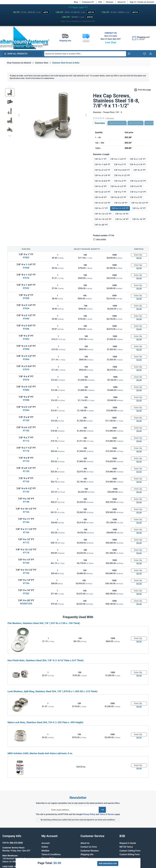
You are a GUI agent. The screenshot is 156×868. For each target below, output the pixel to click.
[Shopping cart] (141, 38)
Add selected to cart (108, 863)
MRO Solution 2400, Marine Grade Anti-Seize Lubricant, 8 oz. (40, 753)
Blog (76, 2)
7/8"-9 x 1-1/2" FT (138, 159)
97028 (26, 298)
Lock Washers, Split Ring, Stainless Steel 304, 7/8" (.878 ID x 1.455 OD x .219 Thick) (53, 691)
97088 (26, 400)
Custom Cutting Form (130, 851)
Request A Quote (128, 843)
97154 (26, 512)
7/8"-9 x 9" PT (136, 197)
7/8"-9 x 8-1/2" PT (118, 197)
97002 (26, 258)
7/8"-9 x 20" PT (101, 225)
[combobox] (85, 54)
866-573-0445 (111, 36)
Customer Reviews (90, 851)
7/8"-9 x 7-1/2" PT (138, 192)
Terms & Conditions (51, 854)
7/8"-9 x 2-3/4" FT (122, 170)
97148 (26, 502)
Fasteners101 (88, 2)
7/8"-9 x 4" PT (120, 181)
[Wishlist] (145, 54)
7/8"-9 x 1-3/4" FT (102, 165)
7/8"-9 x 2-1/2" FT (102, 170)
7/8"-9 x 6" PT (136, 186)
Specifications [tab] (117, 123)
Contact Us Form (89, 847)
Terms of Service (107, 814)
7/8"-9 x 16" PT (139, 219)
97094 (26, 410)
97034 (26, 308)
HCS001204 (26, 604)
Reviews (110, 2)
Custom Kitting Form (130, 854)
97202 (26, 593)
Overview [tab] (100, 123)
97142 (26, 492)
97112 (26, 441)
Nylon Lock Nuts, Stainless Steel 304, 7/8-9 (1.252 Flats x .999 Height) (45, 722)
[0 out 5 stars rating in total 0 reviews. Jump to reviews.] (104, 118)
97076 (26, 380)
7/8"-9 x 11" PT (101, 208)
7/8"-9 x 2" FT (120, 165)
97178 (26, 553)
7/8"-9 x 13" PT (122, 214)
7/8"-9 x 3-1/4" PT (102, 176)
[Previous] (19, 115)
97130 (26, 471)
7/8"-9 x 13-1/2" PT (103, 219)
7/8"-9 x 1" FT (100, 159)
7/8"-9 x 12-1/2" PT (103, 214)
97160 (26, 522)
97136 (26, 481)
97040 (26, 319)
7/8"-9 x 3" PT (139, 170)
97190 (26, 573)
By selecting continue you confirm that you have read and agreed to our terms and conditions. (78, 820)
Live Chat (111, 42)
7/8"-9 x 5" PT (101, 186)
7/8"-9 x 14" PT (122, 219)
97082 (26, 390)
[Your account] (151, 54)
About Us (122, 2)
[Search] (129, 54)
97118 (26, 451)
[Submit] (102, 810)
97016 (26, 278)
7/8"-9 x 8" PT (101, 197)
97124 (26, 461)
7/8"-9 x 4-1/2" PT (138, 181)
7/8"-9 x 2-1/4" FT (138, 165)
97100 (26, 420)
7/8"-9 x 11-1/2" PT (120, 208)
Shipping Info (87, 854)
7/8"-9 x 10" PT (121, 203)
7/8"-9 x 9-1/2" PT (102, 203)
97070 (26, 369)
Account (46, 843)
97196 (26, 583)
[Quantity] (139, 255)
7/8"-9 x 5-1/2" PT (118, 186)
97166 (26, 532)
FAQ (100, 2)
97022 (26, 288)
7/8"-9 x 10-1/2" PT (140, 203)
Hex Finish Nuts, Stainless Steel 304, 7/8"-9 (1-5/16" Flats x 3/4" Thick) (46, 660)
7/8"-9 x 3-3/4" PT (102, 181)
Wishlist (45, 851)
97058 (26, 349)
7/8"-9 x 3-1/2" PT (122, 176)
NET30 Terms (126, 847)
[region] (47, 115)
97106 (26, 431)
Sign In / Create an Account (142, 2)
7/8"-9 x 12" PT (139, 208)
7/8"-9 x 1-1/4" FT (118, 159)
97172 (26, 543)
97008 (26, 268)
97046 (26, 329)
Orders (45, 847)
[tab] (135, 123)
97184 (26, 563)
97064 (26, 359)
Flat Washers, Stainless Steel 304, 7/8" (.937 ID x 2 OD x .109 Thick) (44, 623)
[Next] (86, 115)
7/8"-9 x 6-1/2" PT (102, 192)
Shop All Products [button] (16, 54)
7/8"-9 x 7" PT (120, 192)
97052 (26, 339)
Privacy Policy (89, 814)
